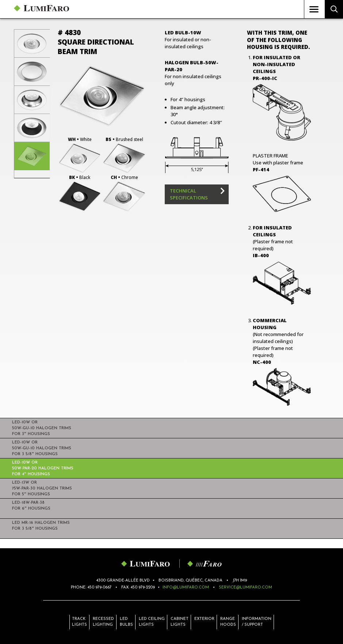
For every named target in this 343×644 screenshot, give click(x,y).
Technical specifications (189, 194)
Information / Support (257, 622)
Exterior (204, 622)
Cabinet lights (180, 622)
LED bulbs (126, 622)
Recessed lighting (103, 622)
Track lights (79, 622)
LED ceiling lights (152, 622)
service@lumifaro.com (245, 588)
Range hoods (228, 622)
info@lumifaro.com (186, 588)
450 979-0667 (99, 588)
